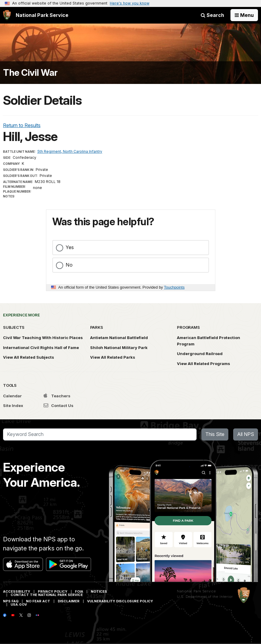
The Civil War (30, 73)
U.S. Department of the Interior (205, 597)
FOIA (79, 591)
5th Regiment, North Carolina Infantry (70, 151)
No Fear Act (38, 601)
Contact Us (59, 405)
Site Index (13, 405)
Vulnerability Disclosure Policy (120, 601)
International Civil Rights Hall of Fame (41, 348)
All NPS (246, 434)
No (69, 265)
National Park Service (196, 591)
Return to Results (22, 125)
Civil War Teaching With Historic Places (43, 338)
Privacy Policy (53, 591)
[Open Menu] (244, 15)
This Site (215, 434)
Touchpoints (174, 287)
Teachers (57, 396)
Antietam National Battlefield (119, 338)
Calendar (12, 396)
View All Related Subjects (29, 357)
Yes (70, 247)
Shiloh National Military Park (119, 348)
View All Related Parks (113, 357)
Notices (99, 591)
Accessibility (17, 591)
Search (212, 15)
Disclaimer (69, 601)
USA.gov (19, 604)
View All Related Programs (204, 364)
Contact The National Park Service (47, 595)
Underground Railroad (200, 354)
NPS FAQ (11, 601)
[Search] (100, 434)
